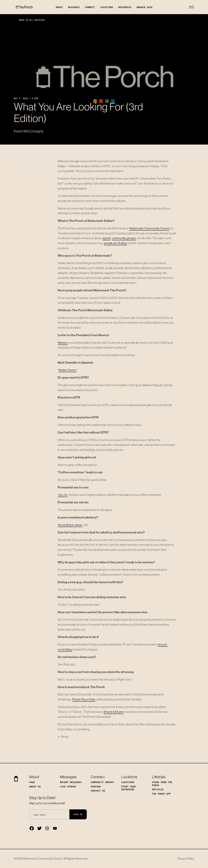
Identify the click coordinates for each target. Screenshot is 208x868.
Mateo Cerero (68, 370)
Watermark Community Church (149, 228)
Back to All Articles (29, 20)
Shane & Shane (114, 712)
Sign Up (78, 814)
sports (107, 238)
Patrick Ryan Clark (84, 699)
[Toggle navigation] (191, 7)
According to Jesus (70, 525)
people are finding (115, 243)
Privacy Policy (186, 859)
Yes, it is (63, 495)
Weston (63, 343)
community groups (124, 238)
